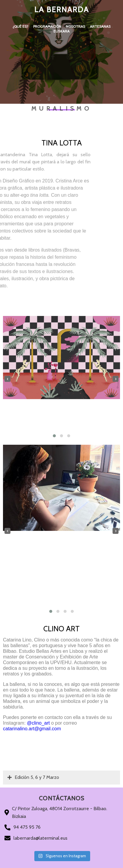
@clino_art (38, 723)
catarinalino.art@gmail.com (32, 729)
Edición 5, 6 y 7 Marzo (33, 777)
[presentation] (7, 379)
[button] (54, 436)
